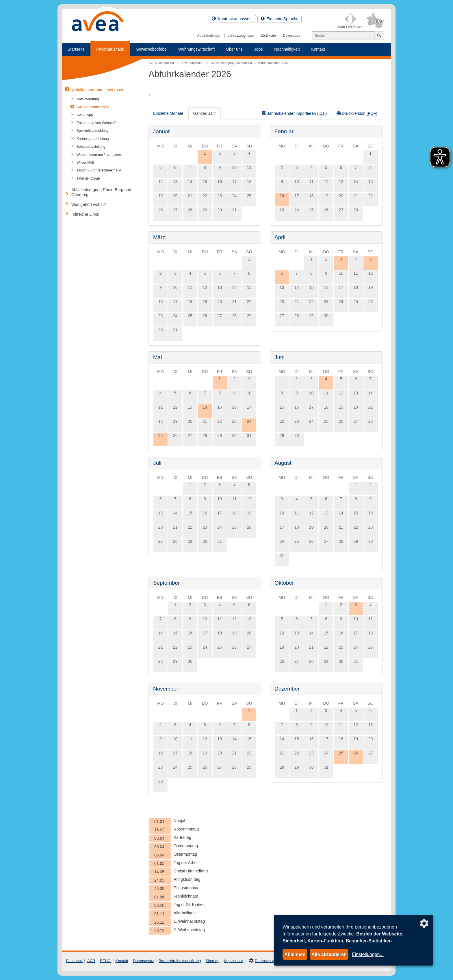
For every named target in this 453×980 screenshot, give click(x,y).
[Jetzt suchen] (379, 36)
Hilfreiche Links (85, 214)
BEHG (105, 961)
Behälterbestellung (91, 147)
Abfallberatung (88, 99)
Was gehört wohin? (89, 204)
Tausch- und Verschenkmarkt (99, 170)
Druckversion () (357, 113)
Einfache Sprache (280, 19)
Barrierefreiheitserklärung (180, 961)
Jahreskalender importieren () (294, 113)
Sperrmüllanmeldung (93, 131)
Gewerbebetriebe (151, 49)
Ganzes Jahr (204, 113)
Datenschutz (143, 961)
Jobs (259, 49)
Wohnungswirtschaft (196, 49)
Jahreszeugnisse (241, 36)
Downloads (292, 36)
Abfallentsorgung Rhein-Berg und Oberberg (101, 192)
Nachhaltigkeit (287, 49)
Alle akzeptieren (329, 954)
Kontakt (318, 49)
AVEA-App (85, 115)
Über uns (234, 49)
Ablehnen (295, 954)
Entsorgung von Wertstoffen (98, 123)
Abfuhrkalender (209, 36)
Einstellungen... (368, 954)
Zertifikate (269, 36)
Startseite (76, 49)
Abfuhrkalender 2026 (93, 107)
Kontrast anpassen (232, 19)
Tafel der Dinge (88, 178)
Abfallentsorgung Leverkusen (98, 90)
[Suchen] (343, 36)
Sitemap (213, 961)
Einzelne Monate (168, 113)
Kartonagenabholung (93, 139)
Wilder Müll (85, 163)
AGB (91, 961)
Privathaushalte (110, 49)
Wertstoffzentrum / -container (99, 155)
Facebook (74, 961)
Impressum (233, 961)
